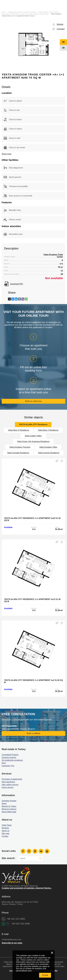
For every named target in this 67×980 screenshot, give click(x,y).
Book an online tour (34, 401)
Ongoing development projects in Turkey (22, 12)
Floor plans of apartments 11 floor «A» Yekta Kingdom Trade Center (25, 14)
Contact (5, 836)
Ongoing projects (9, 757)
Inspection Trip (8, 766)
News (4, 803)
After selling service (10, 785)
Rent (4, 763)
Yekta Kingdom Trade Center (48, 12)
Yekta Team (7, 825)
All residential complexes (12, 760)
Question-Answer (9, 801)
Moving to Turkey (9, 806)
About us (5, 831)
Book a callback (33, 733)
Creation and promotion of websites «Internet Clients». (27, 888)
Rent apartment (8, 782)
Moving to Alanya (9, 809)
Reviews (5, 828)
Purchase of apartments (12, 779)
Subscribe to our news (12, 943)
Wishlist (60, 24)
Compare (61, 29)
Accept (45, 975)
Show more (7, 154)
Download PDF (17, 284)
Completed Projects (10, 755)
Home (4, 12)
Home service (8, 787)
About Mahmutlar (9, 812)
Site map (5, 833)
